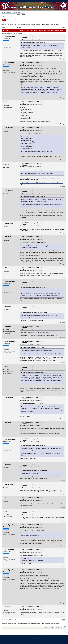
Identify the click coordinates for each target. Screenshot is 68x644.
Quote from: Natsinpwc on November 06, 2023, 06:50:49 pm (32, 196)
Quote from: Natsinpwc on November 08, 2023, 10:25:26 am (32, 445)
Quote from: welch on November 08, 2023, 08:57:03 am (31, 404)
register (19, 12)
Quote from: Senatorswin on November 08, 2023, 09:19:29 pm (33, 531)
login (15, 12)
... (14, 28)
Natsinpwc (8, 164)
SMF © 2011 (33, 637)
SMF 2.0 (28, 637)
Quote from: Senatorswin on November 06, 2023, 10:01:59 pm (33, 243)
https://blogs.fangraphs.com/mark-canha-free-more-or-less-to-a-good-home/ (38, 69)
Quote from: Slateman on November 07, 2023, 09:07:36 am (32, 347)
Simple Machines (39, 637)
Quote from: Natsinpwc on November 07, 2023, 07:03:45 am (32, 287)
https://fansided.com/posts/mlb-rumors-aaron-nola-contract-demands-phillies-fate (39, 433)
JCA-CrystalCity (10, 36)
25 (15, 28)
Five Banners (9, 128)
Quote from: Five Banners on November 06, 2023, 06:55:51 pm (33, 372)
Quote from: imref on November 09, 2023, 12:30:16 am (31, 556)
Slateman (8, 326)
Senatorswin (9, 223)
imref (6, 102)
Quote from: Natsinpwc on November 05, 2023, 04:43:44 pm (32, 42)
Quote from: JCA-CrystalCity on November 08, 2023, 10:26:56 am (34, 470)
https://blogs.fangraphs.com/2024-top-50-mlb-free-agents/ (34, 576)
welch (7, 366)
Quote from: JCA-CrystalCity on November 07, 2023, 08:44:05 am (34, 312)
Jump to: (46, 627)
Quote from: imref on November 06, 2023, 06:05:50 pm (31, 134)
